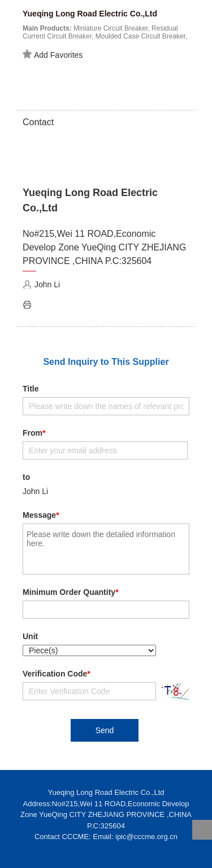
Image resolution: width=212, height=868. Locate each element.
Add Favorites (53, 54)
